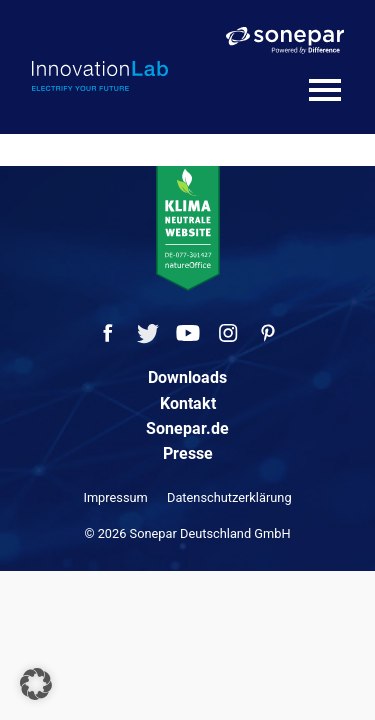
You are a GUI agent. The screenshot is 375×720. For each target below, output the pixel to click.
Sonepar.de (187, 428)
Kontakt (188, 403)
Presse (188, 453)
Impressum (115, 497)
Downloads (187, 377)
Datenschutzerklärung (229, 497)
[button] (36, 684)
